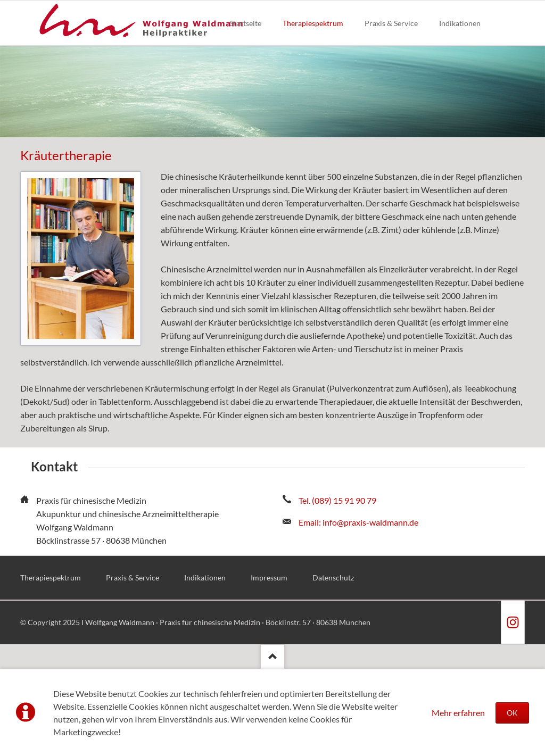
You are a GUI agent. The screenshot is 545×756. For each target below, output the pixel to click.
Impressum (269, 578)
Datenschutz (333, 578)
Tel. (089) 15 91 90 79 (337, 500)
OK (512, 713)
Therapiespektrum (51, 578)
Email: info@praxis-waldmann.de (358, 522)
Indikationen (205, 578)
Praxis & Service (133, 578)
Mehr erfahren (458, 713)
